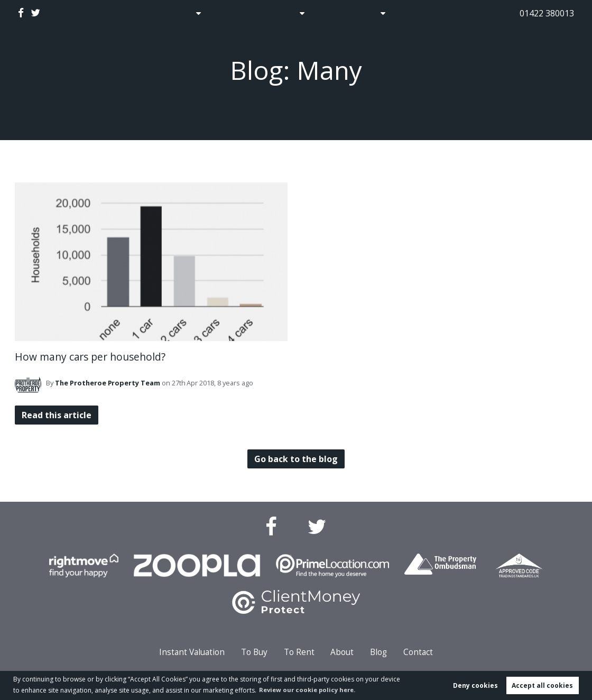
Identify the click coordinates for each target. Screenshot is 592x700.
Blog (332, 13)
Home (140, 13)
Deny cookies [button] (475, 685)
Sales (179, 13)
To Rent (299, 652)
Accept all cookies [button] (542, 685)
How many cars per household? (90, 357)
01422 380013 (547, 13)
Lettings (282, 13)
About (370, 13)
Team (108, 383)
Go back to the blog (296, 459)
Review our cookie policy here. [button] (311, 689)
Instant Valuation (192, 652)
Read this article (58, 415)
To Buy (254, 652)
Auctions (231, 13)
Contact (422, 13)
